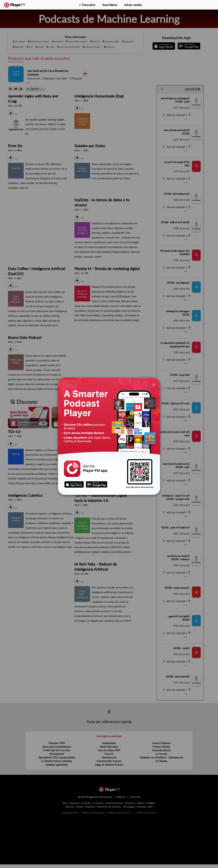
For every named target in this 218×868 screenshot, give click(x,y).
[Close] (154, 385)
